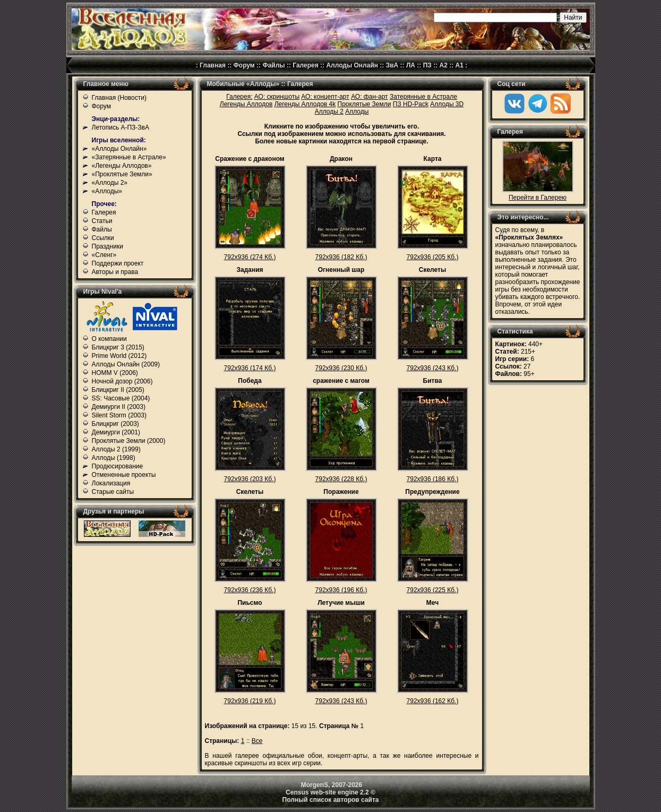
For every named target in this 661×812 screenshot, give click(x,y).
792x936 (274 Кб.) (250, 257)
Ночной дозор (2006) (122, 381)
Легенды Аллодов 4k (305, 104)
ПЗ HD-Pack (411, 104)
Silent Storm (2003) (119, 415)
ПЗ (427, 65)
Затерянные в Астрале (423, 97)
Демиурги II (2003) (119, 407)
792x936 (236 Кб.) (250, 590)
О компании (109, 339)
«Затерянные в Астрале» (129, 157)
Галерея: (239, 97)
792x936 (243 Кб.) (433, 368)
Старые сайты (113, 492)
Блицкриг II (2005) (118, 390)
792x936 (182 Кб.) (341, 257)
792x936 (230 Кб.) (341, 368)
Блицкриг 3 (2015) (118, 347)
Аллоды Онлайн (352, 65)
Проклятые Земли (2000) (129, 441)
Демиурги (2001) (116, 432)
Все (257, 741)
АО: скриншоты (277, 97)
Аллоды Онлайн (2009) (126, 364)
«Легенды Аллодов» (122, 166)
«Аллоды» (107, 191)
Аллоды (357, 112)
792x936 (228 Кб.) (341, 479)
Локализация (111, 483)
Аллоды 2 (329, 112)
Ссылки (103, 238)
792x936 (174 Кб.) (250, 368)
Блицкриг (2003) (115, 424)
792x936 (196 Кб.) (341, 590)
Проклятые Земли (364, 104)
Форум (244, 65)
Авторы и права (115, 272)
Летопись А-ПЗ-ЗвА (121, 127)
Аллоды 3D (447, 104)
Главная (213, 65)
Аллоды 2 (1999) (116, 449)
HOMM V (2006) (115, 373)
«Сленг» (104, 255)
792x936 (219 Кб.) (250, 701)
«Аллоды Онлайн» (119, 149)
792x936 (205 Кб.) (433, 257)
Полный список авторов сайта (331, 800)
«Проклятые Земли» (122, 174)
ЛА (411, 65)
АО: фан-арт (370, 97)
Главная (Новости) (119, 98)
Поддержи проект (118, 263)
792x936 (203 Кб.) (250, 479)
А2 (444, 65)
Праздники (108, 246)
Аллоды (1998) (114, 458)
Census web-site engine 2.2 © (330, 792)
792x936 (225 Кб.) (433, 590)
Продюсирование (118, 466)
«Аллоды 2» (110, 183)
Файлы (273, 65)
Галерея (305, 65)
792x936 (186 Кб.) (433, 479)
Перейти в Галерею (538, 198)
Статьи (102, 221)
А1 (460, 65)
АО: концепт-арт (325, 97)
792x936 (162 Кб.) (433, 701)
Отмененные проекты (124, 475)
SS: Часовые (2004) (121, 398)
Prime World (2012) (119, 356)
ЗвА (392, 65)
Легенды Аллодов (246, 104)
